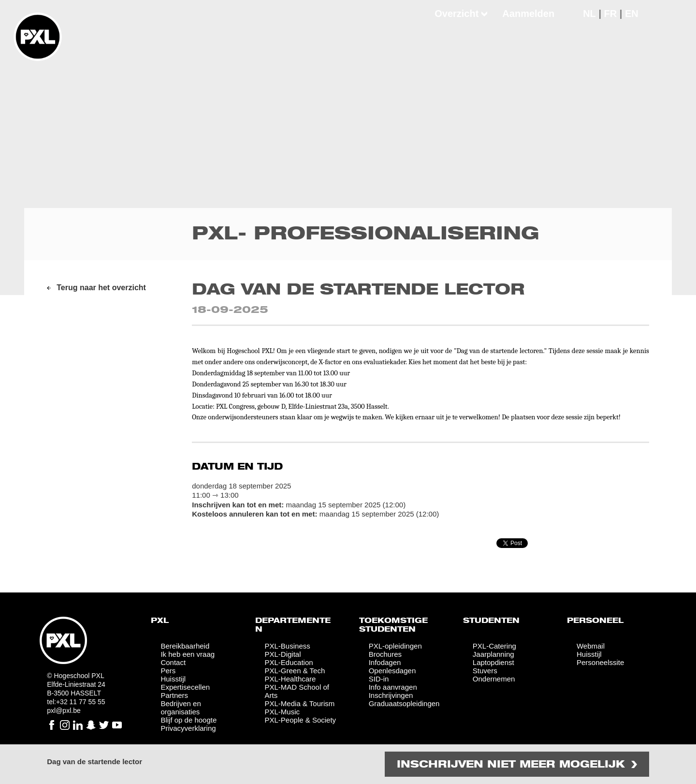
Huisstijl (173, 679)
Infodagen (385, 662)
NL (589, 14)
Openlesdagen (392, 671)
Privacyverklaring (188, 728)
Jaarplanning (493, 654)
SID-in (379, 679)
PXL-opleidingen (395, 646)
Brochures (385, 654)
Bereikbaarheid (185, 646)
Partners (174, 695)
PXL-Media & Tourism (300, 703)
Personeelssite (600, 662)
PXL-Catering (494, 646)
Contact (173, 662)
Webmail (591, 646)
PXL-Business (288, 646)
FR (611, 14)
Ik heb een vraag (188, 654)
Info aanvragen (393, 687)
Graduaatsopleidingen (404, 703)
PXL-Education (289, 662)
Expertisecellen (185, 687)
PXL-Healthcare (290, 679)
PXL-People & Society (301, 720)
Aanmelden (528, 14)
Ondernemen (494, 679)
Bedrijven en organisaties (181, 708)
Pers (168, 671)
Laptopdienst (493, 662)
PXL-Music (283, 712)
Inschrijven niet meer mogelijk (511, 765)
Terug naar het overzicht (101, 288)
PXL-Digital (283, 654)
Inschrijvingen (391, 695)
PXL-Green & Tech (295, 671)
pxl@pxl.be (64, 710)
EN (632, 14)
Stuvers (485, 671)
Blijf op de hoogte (188, 720)
